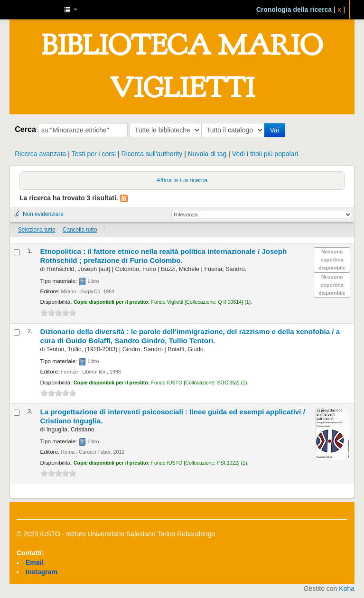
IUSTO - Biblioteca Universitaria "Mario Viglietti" (33, 9)
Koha (347, 589)
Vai (276, 130)
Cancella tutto (80, 230)
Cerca (25, 129)
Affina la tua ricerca (182, 180)
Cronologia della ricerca (294, 9)
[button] (71, 9)
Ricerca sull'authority (152, 154)
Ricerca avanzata (40, 154)
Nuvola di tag (207, 154)
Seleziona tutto (37, 230)
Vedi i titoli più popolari (265, 154)
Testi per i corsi (94, 154)
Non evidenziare (43, 214)
